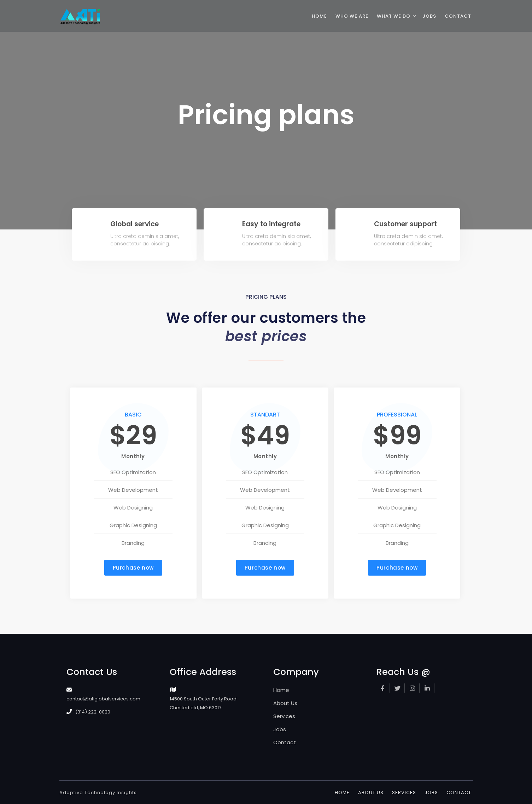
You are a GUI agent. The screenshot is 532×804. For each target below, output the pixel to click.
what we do (394, 16)
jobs (429, 16)
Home (281, 690)
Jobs (280, 729)
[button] (133, 568)
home (319, 16)
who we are (352, 16)
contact (458, 16)
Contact (285, 742)
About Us (285, 703)
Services (284, 716)
